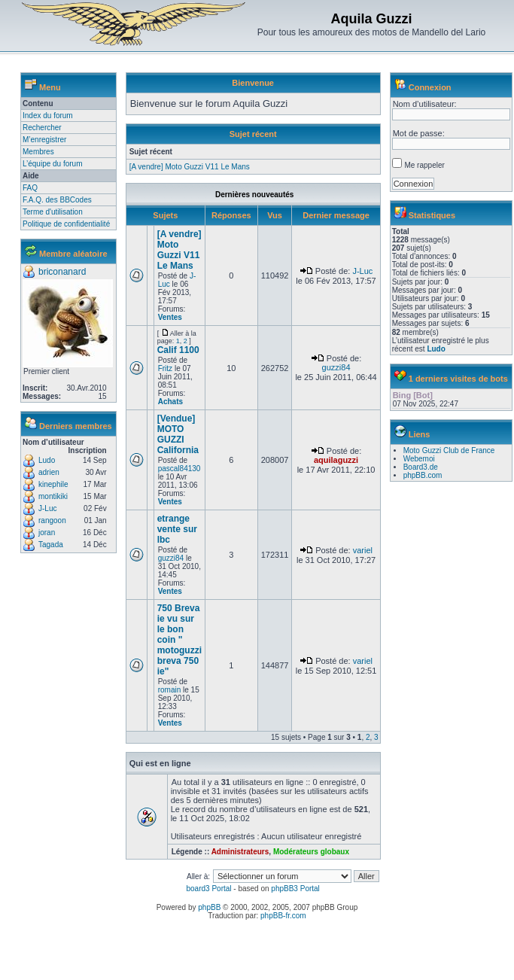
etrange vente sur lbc (177, 529)
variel (363, 550)
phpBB (209, 907)
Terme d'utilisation (53, 212)
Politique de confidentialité (66, 224)
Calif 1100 (178, 350)
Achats (170, 402)
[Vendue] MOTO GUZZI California (178, 434)
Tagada (51, 545)
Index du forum (48, 116)
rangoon (52, 520)
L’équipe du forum (53, 164)
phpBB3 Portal (295, 889)
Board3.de (421, 467)
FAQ (30, 188)
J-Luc (47, 508)
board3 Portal (208, 889)
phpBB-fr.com (283, 916)
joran (47, 533)
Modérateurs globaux (311, 852)
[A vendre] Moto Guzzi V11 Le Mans (190, 167)
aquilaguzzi (336, 460)
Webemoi (419, 459)
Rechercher (42, 128)
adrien (49, 472)
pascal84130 (179, 469)
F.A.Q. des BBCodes (57, 200)
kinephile (53, 484)
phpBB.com (423, 475)
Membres (38, 152)
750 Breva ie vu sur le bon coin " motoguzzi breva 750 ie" (179, 640)
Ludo (47, 460)
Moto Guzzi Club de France (449, 450)
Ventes (170, 317)
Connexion (430, 87)
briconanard (62, 272)
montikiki (53, 496)
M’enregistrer (44, 140)
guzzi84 (336, 367)
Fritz (165, 368)
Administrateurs (240, 852)
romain (170, 690)
